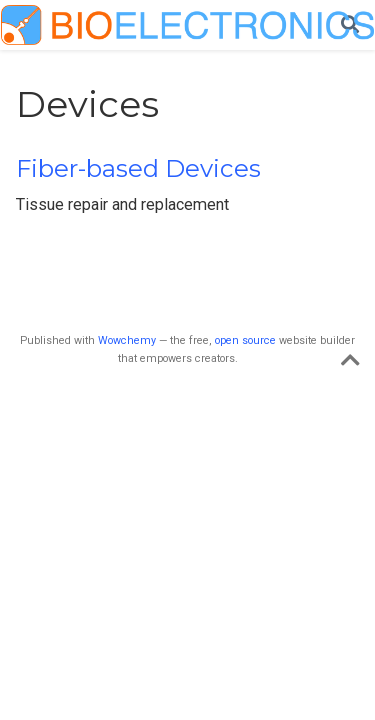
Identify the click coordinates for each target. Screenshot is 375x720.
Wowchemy (127, 340)
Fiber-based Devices (138, 168)
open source (245, 340)
